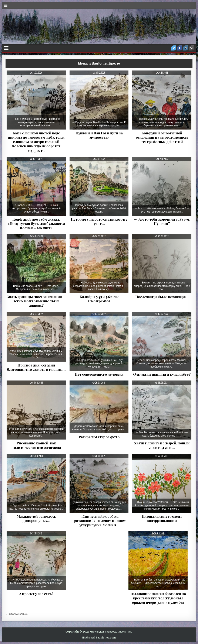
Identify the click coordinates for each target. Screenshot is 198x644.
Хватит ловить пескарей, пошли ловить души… (162, 445)
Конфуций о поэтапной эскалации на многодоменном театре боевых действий (162, 137)
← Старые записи (17, 614)
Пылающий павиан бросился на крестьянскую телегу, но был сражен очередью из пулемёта (158, 598)
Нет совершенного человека (99, 374)
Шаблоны (88, 638)
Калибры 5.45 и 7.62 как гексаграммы (99, 299)
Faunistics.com (106, 638)
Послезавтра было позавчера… (162, 297)
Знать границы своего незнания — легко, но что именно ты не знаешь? (36, 301)
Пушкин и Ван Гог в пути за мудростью (99, 135)
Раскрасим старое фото (99, 437)
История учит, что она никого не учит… (99, 221)
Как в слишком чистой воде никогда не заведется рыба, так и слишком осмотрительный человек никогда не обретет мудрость (36, 142)
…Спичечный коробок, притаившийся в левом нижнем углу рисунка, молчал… (99, 521)
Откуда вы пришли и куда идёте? (162, 374)
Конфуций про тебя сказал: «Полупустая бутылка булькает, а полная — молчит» (36, 223)
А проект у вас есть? (36, 594)
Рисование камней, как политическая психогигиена (36, 445)
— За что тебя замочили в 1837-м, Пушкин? (162, 221)
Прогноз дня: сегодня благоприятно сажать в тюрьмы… (36, 367)
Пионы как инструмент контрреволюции (162, 518)
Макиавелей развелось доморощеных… (36, 518)
